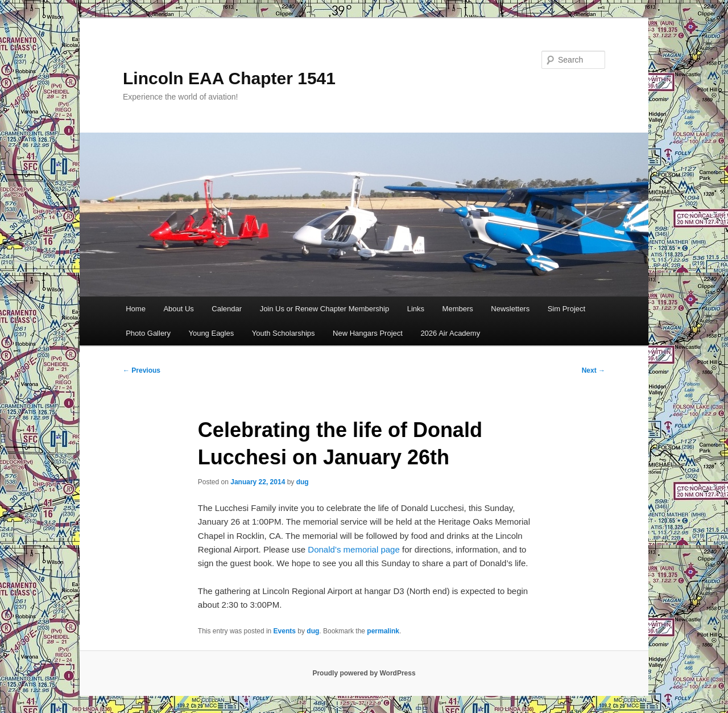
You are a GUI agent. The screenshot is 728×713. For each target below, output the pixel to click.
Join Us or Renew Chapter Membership (325, 309)
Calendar (227, 309)
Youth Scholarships (284, 333)
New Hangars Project (368, 333)
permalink (383, 631)
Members (458, 309)
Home (136, 309)
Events (285, 631)
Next (593, 370)
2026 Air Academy (450, 333)
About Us (178, 309)
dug (303, 482)
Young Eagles (211, 333)
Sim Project (566, 309)
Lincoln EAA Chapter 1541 (229, 78)
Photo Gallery (148, 333)
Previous (142, 370)
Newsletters (510, 309)
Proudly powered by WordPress (364, 673)
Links (416, 309)
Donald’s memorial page (353, 549)
